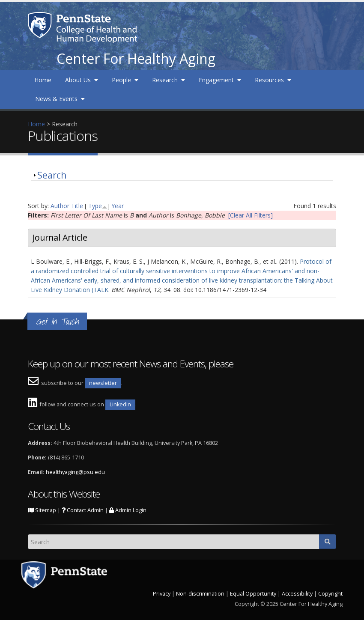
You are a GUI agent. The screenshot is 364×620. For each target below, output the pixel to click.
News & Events (60, 99)
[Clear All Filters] (251, 215)
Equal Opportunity (253, 594)
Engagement (220, 80)
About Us (82, 80)
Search (52, 175)
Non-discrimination (200, 594)
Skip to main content (29, 4)
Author (60, 206)
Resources (273, 80)
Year (118, 206)
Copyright (330, 594)
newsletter (103, 383)
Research (169, 80)
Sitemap (42, 510)
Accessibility (297, 594)
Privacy (162, 594)
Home (43, 80)
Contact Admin (83, 510)
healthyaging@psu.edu (75, 472)
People (125, 80)
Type (95, 206)
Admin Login (128, 510)
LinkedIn (120, 404)
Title (77, 206)
